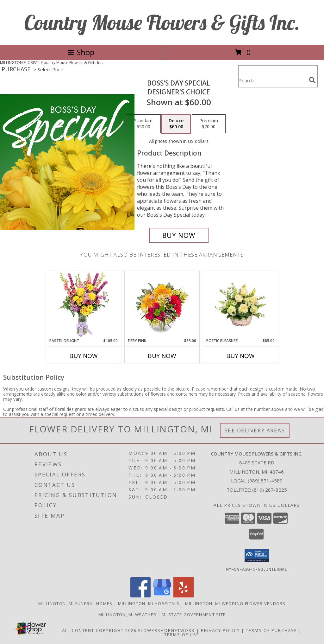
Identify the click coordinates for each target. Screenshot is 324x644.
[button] (257, 556)
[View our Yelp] (184, 595)
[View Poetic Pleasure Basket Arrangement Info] (241, 304)
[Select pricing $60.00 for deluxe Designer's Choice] (176, 124)
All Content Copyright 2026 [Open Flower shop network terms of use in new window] (99, 630)
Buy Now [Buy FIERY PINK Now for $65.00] (162, 356)
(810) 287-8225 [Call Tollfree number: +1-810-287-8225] (270, 490)
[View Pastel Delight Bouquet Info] (84, 305)
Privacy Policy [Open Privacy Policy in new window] (220, 630)
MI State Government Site (194, 614)
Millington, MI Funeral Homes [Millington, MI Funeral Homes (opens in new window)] (75, 603)
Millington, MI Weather (128, 614)
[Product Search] (272, 80)
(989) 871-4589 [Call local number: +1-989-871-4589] (265, 481)
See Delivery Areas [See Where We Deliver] (255, 430)
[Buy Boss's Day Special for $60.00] (179, 235)
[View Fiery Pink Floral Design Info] (162, 305)
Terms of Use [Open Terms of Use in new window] (182, 634)
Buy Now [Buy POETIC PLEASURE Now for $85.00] (240, 356)
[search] (312, 80)
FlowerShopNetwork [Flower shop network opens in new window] (167, 630)
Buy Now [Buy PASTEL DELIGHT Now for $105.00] (84, 356)
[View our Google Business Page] (162, 595)
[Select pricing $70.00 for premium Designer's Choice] (209, 124)
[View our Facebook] (140, 595)
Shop (81, 52)
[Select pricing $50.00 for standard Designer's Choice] (143, 124)
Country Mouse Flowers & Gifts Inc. (162, 22)
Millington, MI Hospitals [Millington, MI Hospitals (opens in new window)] (149, 603)
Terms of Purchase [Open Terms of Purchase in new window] (271, 630)
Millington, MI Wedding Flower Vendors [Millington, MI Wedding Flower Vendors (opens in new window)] (235, 603)
